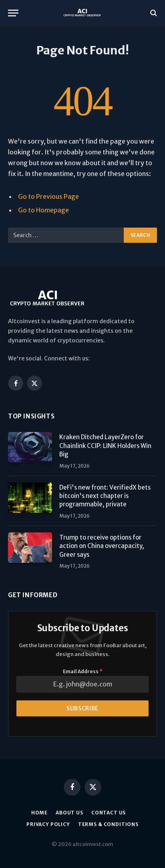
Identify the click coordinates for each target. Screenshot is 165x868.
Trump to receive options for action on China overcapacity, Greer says (102, 546)
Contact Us (109, 813)
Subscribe (82, 708)
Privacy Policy (48, 824)
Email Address (83, 671)
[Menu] (13, 13)
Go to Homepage (43, 210)
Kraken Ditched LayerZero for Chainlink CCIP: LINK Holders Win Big (105, 446)
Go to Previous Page (48, 196)
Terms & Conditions (108, 824)
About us (69, 813)
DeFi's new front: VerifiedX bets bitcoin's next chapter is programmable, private (105, 496)
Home (39, 813)
